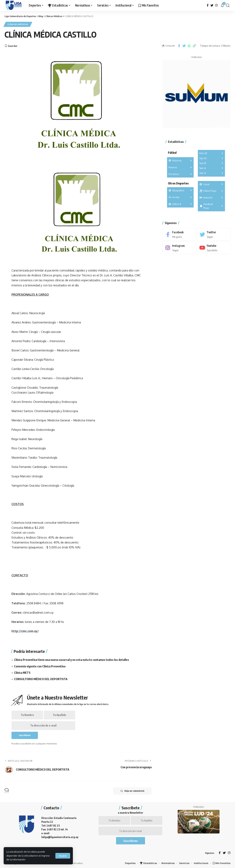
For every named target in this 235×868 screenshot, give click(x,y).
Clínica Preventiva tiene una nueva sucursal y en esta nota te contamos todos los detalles (72, 660)
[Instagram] (216, 5)
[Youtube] (214, 248)
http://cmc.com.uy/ (25, 631)
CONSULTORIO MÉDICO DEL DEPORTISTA (41, 679)
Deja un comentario (132, 791)
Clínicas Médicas (18, 24)
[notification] (222, 5)
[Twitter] (212, 5)
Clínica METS (22, 673)
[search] (228, 5)
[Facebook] (208, 5)
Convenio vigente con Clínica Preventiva (40, 666)
